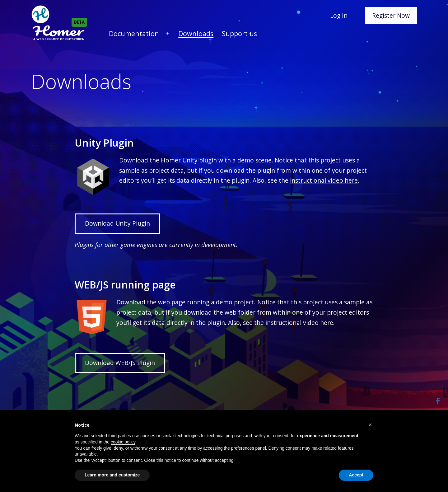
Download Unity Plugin (117, 223)
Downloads (196, 33)
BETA (79, 22)
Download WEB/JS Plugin (120, 363)
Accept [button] (356, 475)
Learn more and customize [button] (112, 475)
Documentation (134, 33)
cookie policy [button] (123, 442)
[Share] (438, 401)
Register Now (391, 15)
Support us (239, 33)
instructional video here (324, 180)
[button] (370, 425)
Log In (339, 15)
